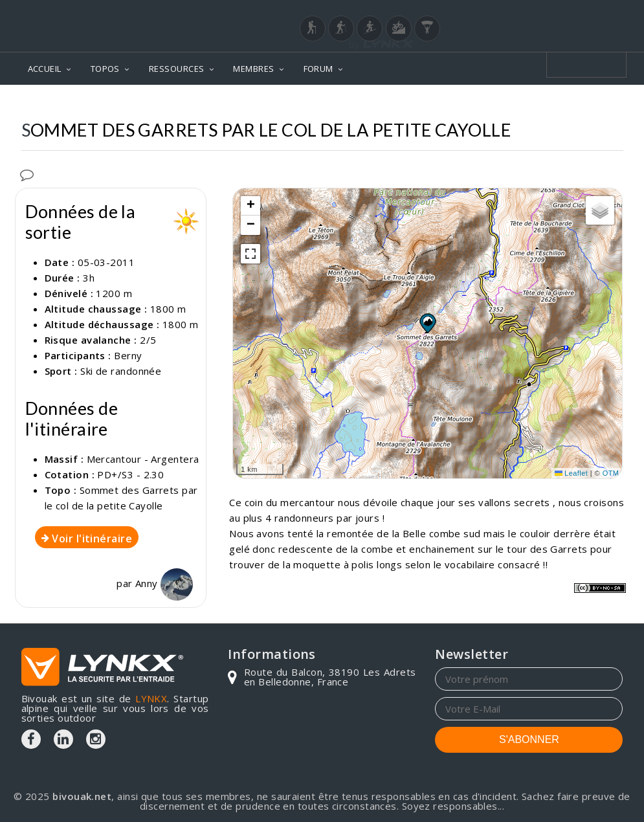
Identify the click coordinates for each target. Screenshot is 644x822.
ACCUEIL (45, 69)
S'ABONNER (529, 739)
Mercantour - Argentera (143, 459)
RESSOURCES (177, 69)
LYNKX (151, 698)
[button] (427, 323)
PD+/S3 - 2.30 (130, 474)
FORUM (318, 69)
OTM (611, 473)
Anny (164, 583)
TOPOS (105, 69)
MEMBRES (253, 69)
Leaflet (572, 473)
